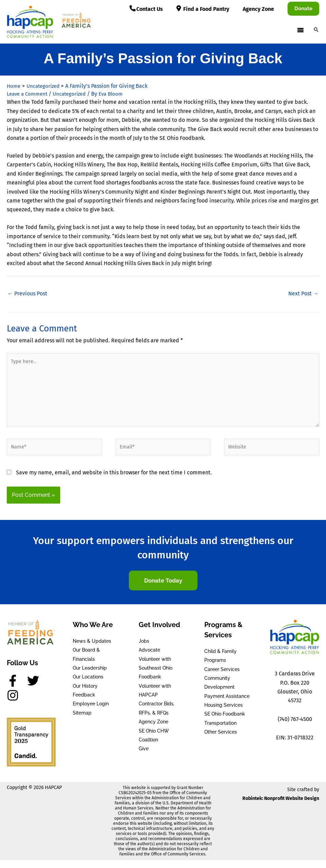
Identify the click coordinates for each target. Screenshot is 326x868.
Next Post (303, 293)
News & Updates (92, 649)
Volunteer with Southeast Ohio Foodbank (156, 676)
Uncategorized (74, 94)
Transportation (220, 731)
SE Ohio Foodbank (225, 722)
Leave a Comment (29, 94)
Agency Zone (153, 730)
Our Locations (88, 685)
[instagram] (15, 703)
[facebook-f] (16, 689)
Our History (85, 694)
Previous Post (27, 293)
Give (144, 757)
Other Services (221, 740)
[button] (303, 9)
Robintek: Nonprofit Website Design (281, 807)
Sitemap (82, 721)
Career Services (222, 677)
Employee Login (91, 712)
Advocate (149, 658)
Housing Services (224, 713)
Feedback (84, 703)
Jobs (144, 649)
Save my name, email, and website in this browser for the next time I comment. (114, 480)
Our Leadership (90, 676)
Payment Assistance (227, 704)
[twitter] (37, 689)
